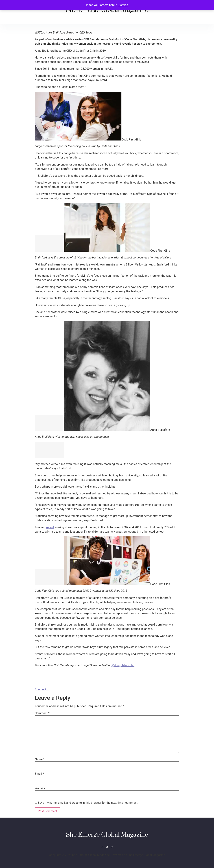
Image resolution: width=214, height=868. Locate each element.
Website (40, 788)
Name (40, 759)
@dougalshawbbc (123, 665)
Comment (42, 713)
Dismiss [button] (123, 5)
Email (39, 774)
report (50, 527)
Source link (42, 689)
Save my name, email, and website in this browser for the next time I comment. (88, 803)
